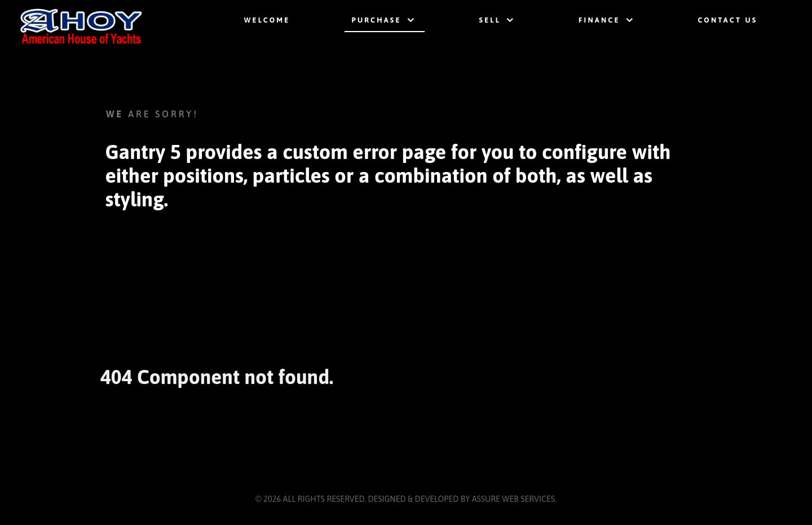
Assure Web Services (513, 499)
